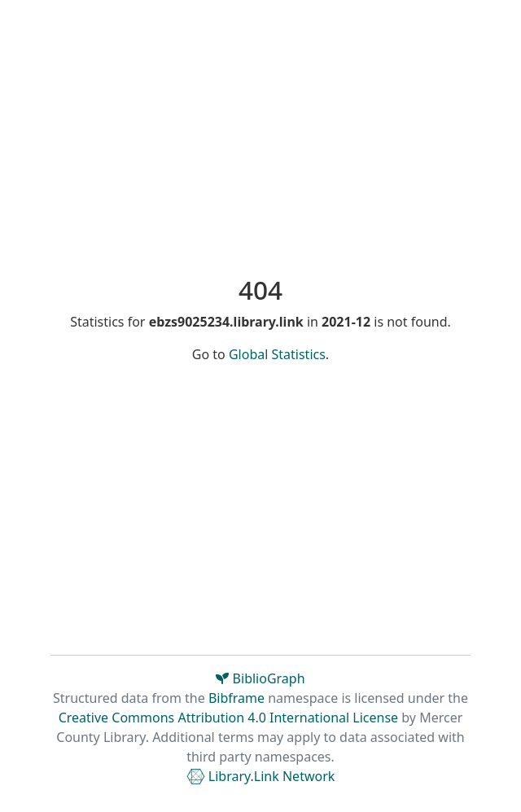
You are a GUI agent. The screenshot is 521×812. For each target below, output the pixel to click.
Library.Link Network (261, 776)
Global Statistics (277, 354)
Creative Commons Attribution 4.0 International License (228, 718)
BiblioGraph (260, 678)
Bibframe (236, 698)
